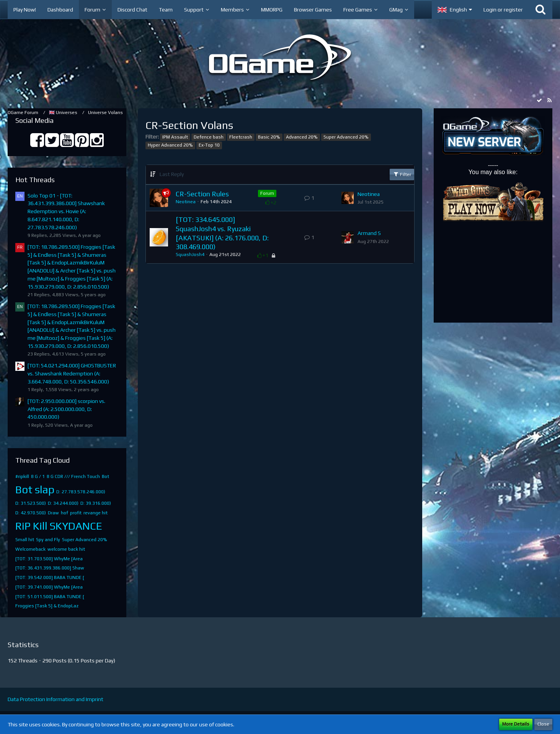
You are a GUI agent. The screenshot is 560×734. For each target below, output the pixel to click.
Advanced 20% (302, 137)
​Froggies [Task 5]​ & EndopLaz (47, 606)
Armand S (369, 233)
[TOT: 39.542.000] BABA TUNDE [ (50, 577)
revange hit (96, 513)
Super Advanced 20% (85, 540)
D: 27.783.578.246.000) (81, 492)
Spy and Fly (48, 540)
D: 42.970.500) (31, 513)
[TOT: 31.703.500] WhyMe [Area (49, 559)
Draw (53, 513)
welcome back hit (66, 549)
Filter (402, 174)
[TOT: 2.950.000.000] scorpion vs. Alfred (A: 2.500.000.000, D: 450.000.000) (66, 409)
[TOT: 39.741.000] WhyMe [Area (49, 587)
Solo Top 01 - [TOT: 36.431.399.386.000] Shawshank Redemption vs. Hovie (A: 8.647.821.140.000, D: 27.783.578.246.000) (66, 211)
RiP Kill (31, 526)
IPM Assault (175, 137)
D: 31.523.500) (31, 503)
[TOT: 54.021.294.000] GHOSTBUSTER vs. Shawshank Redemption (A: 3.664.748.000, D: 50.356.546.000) (72, 373)
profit (76, 513)
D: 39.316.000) (96, 503)
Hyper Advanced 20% (170, 145)
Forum (267, 193)
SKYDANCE (76, 526)
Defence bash (209, 137)
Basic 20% (269, 137)
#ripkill (22, 476)
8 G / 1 (38, 476)
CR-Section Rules (202, 194)
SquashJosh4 (190, 254)
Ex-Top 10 (209, 145)
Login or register (503, 10)
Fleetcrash (241, 137)
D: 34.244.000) (63, 503)
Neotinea (186, 202)
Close (543, 724)
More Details (516, 724)
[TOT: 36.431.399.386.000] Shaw (50, 568)
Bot (105, 476)
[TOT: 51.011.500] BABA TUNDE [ (50, 597)
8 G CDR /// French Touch (73, 476)
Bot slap (35, 489)
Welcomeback (30, 549)
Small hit (25, 540)
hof (64, 513)
